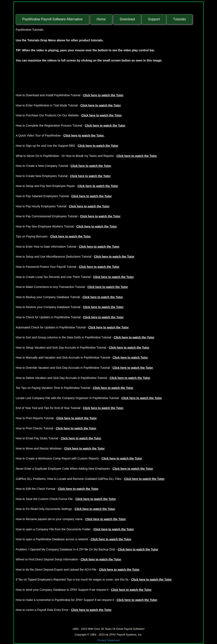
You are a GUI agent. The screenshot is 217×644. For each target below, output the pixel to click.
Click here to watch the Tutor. (84, 136)
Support (154, 19)
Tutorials (179, 19)
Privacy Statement (108, 640)
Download (127, 19)
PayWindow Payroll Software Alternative (52, 19)
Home (101, 19)
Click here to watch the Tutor (103, 95)
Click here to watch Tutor (130, 358)
